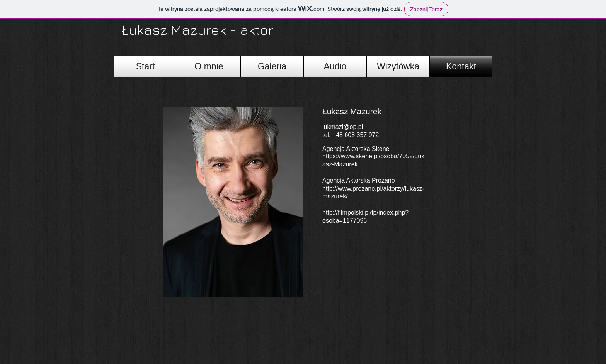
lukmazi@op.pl (343, 127)
